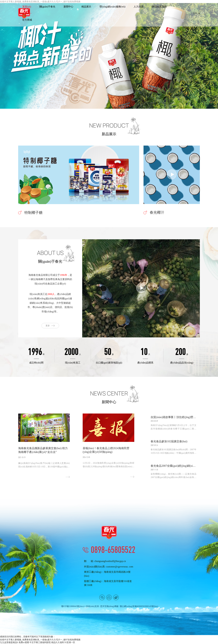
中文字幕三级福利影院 (40, 643)
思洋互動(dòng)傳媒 (109, 606)
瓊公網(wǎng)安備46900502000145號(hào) (139, 606)
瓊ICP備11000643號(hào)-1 (73, 606)
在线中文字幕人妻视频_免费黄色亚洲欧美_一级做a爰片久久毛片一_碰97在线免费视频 (40, 640)
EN (195, 13)
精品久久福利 (58, 643)
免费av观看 (24, 643)
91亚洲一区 (70, 643)
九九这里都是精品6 (9, 643)
